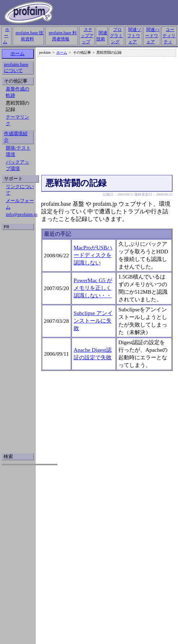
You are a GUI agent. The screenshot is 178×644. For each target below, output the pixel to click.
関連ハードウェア (152, 36)
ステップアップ (87, 36)
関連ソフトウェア (134, 36)
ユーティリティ (169, 36)
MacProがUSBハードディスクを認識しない (93, 255)
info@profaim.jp (21, 214)
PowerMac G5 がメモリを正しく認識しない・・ (93, 288)
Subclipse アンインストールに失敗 (93, 321)
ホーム (6, 36)
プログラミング (116, 36)
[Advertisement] (112, 116)
